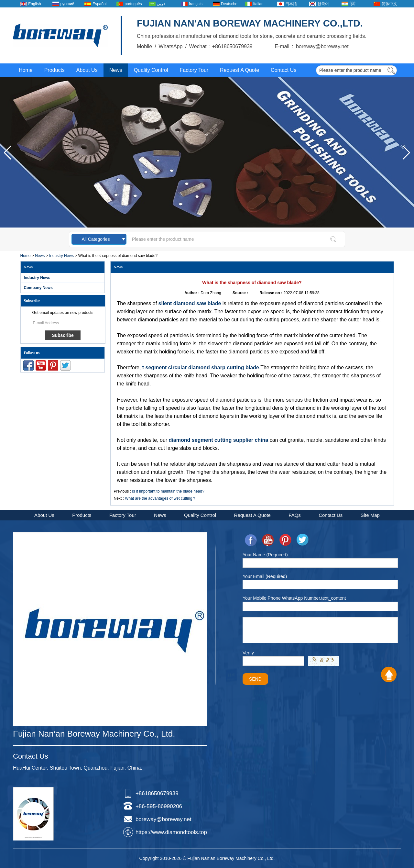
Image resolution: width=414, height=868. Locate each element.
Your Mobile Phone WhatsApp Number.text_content (294, 598)
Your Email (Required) (265, 576)
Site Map (370, 515)
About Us (87, 70)
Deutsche (229, 4)
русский (67, 4)
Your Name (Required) (265, 555)
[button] (406, 153)
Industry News (61, 256)
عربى (161, 4)
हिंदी (353, 4)
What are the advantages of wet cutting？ (160, 498)
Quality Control (151, 70)
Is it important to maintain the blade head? (168, 491)
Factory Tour (194, 70)
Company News (38, 288)
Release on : (271, 293)
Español (99, 4)
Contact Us (283, 70)
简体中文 (389, 4)
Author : (192, 293)
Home (26, 70)
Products (54, 70)
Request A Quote (240, 70)
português (133, 4)
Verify (248, 653)
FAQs (295, 515)
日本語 (291, 4)
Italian (258, 4)
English (34, 4)
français (196, 4)
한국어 (323, 4)
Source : (241, 293)
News (116, 70)
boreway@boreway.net (163, 819)
